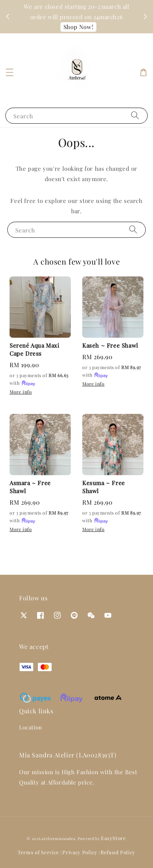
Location (31, 727)
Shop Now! (78, 27)
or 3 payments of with (39, 380)
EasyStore (113, 838)
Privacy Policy (80, 852)
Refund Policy (118, 852)
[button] (10, 72)
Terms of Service (38, 852)
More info (21, 392)
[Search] (135, 115)
